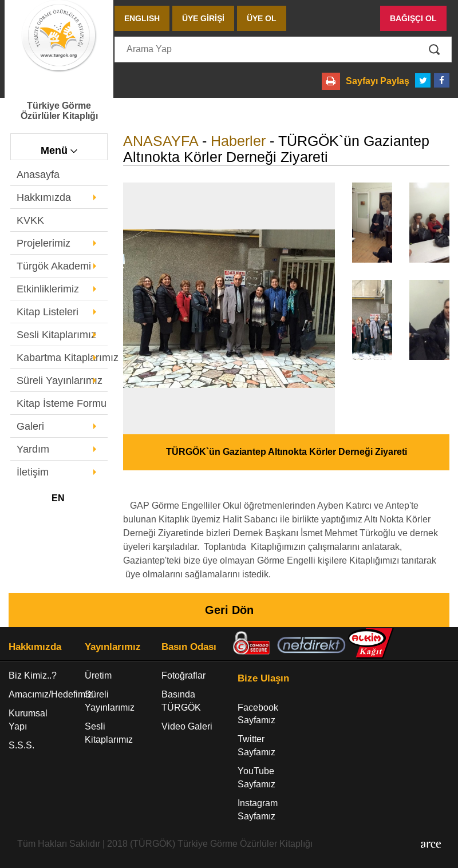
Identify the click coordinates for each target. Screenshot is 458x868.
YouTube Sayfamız (256, 778)
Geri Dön (229, 610)
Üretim (98, 675)
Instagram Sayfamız (258, 810)
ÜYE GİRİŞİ (203, 18)
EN (58, 498)
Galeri (30, 426)
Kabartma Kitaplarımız (62, 358)
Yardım (33, 449)
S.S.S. (21, 745)
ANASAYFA (161, 141)
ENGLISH (142, 18)
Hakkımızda (44, 197)
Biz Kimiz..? (33, 675)
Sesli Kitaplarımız (56, 335)
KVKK (30, 220)
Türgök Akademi (54, 266)
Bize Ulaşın (263, 679)
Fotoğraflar (183, 675)
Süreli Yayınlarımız (60, 381)
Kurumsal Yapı (28, 720)
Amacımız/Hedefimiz (38, 694)
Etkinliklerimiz (48, 289)
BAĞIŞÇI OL (413, 18)
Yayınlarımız (113, 647)
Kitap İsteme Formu (62, 403)
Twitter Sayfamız (256, 746)
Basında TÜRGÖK (181, 701)
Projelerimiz (44, 243)
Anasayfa (38, 175)
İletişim (33, 472)
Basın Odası (189, 647)
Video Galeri (187, 726)
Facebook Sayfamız (258, 714)
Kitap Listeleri (48, 312)
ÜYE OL (262, 18)
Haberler (238, 141)
